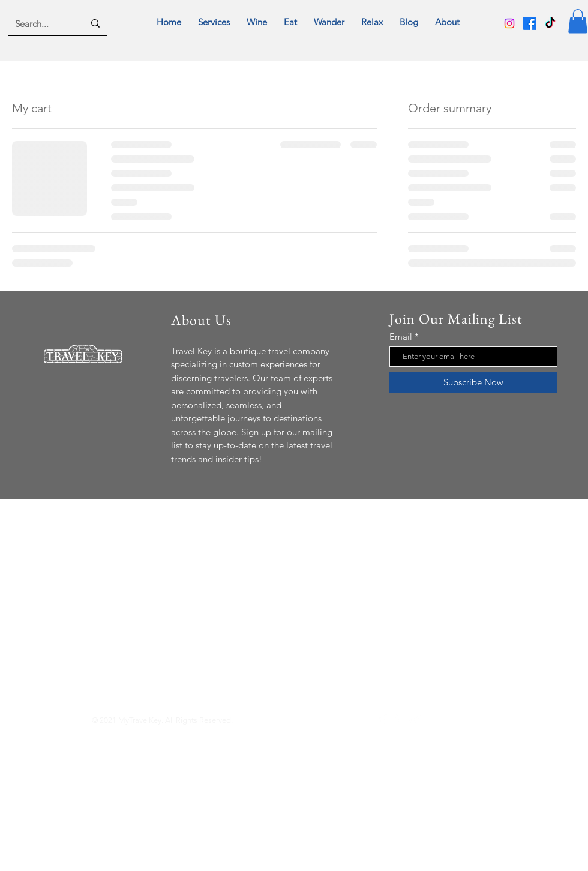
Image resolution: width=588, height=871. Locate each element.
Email (401, 336)
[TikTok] (550, 23)
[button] (578, 21)
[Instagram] (509, 23)
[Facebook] (530, 23)
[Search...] (40, 23)
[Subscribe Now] (473, 382)
